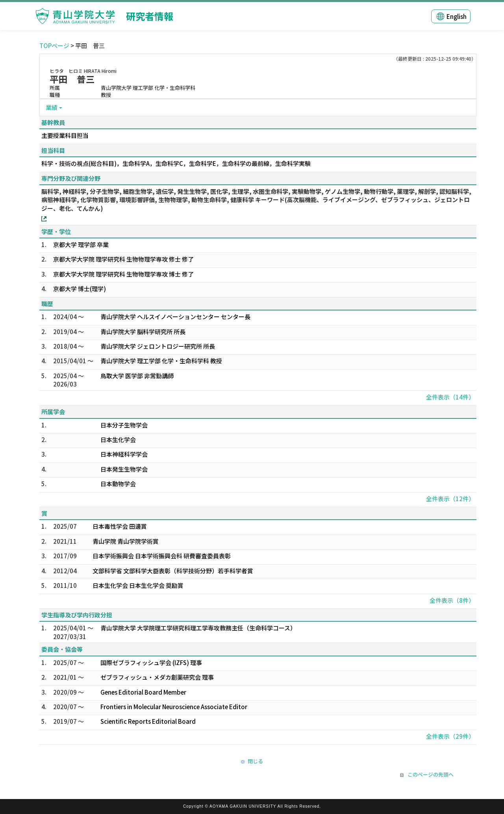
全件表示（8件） (452, 600)
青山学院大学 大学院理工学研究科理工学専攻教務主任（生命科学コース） (198, 628)
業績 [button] (52, 107)
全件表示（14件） (450, 397)
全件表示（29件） (450, 736)
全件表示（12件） (450, 499)
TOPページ (54, 46)
